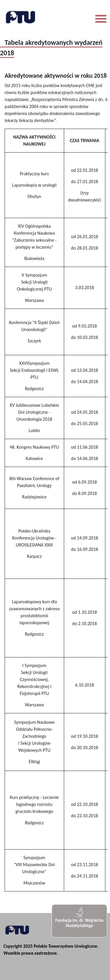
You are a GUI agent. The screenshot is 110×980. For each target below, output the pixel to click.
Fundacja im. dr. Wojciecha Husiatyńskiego (79, 918)
